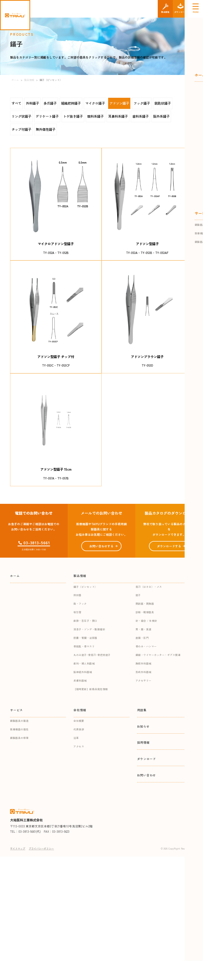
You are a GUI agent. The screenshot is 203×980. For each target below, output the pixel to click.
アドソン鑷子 (119, 103)
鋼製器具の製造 (19, 721)
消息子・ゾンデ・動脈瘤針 (89, 629)
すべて (16, 103)
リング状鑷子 (21, 116)
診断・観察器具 (145, 612)
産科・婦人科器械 (84, 663)
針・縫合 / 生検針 (146, 621)
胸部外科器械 (144, 663)
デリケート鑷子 (47, 116)
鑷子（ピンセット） (85, 587)
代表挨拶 (79, 729)
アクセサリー (144, 680)
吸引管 (77, 612)
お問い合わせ (147, 775)
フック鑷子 (142, 103)
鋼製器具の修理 (19, 738)
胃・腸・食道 (144, 629)
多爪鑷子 (50, 103)
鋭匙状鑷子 (163, 103)
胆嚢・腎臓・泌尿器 (85, 638)
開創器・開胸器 (145, 604)
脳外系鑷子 (161, 116)
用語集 (142, 710)
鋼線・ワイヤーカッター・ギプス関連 (158, 655)
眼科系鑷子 (95, 116)
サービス (16, 710)
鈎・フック (80, 604)
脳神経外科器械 (83, 672)
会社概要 (79, 721)
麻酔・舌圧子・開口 (85, 621)
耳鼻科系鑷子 (118, 116)
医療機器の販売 (19, 729)
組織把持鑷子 (71, 103)
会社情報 (80, 710)
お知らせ (143, 726)
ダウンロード (147, 759)
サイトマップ (18, 848)
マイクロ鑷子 (95, 103)
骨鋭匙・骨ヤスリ (84, 646)
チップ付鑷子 (21, 129)
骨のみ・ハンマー (146, 646)
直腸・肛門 (142, 638)
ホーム (15, 576)
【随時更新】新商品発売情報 (91, 689)
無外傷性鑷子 (46, 129)
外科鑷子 (32, 103)
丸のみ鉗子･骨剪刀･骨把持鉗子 (92, 655)
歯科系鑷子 (140, 116)
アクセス (79, 746)
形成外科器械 (144, 672)
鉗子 (138, 595)
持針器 (77, 595)
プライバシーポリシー (41, 848)
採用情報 (143, 742)
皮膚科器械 (80, 680)
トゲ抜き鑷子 (73, 116)
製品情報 (80, 576)
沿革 (76, 738)
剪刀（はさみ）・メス (149, 587)
